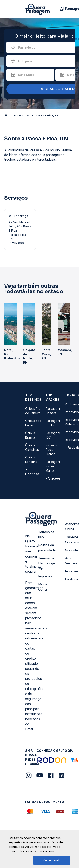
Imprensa (45, 576)
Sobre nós (46, 524)
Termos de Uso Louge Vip (47, 563)
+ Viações (53, 478)
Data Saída (26, 75)
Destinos (72, 579)
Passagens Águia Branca (53, 450)
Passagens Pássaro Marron (53, 466)
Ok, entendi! (52, 860)
